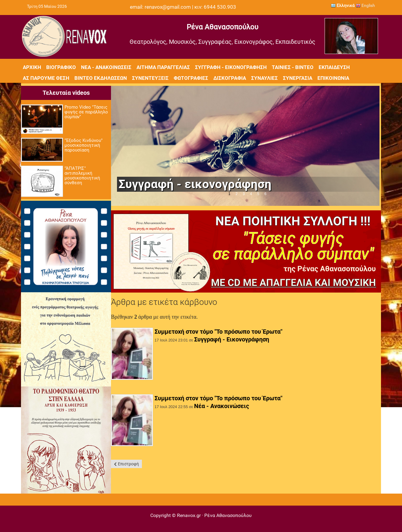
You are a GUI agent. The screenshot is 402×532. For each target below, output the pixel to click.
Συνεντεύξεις (150, 78)
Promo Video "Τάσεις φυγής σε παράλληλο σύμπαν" (86, 112)
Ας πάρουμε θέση (46, 78)
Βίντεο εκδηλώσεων (101, 78)
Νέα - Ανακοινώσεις (106, 67)
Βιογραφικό (61, 67)
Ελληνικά (343, 5)
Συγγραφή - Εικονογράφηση (231, 67)
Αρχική (32, 67)
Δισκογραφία (230, 78)
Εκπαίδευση (334, 67)
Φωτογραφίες (191, 78)
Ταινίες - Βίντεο (293, 67)
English (365, 5)
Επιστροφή (128, 464)
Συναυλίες (264, 78)
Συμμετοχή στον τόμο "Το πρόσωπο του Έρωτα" (218, 332)
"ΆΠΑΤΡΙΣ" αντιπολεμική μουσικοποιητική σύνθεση (82, 176)
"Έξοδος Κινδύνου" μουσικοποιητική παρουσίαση (84, 145)
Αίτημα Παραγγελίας (163, 67)
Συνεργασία (298, 78)
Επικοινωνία (333, 78)
